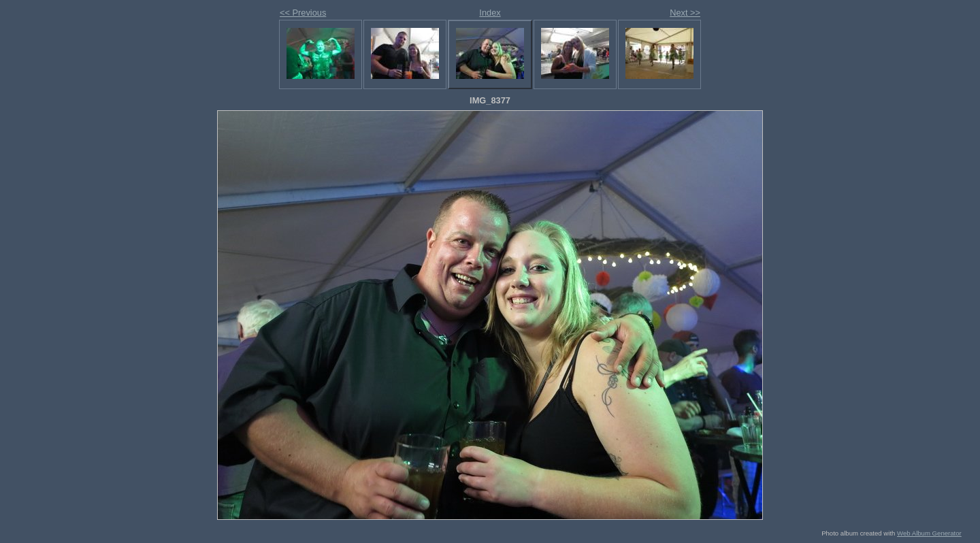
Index (490, 13)
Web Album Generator (929, 533)
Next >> (685, 13)
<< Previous (303, 13)
